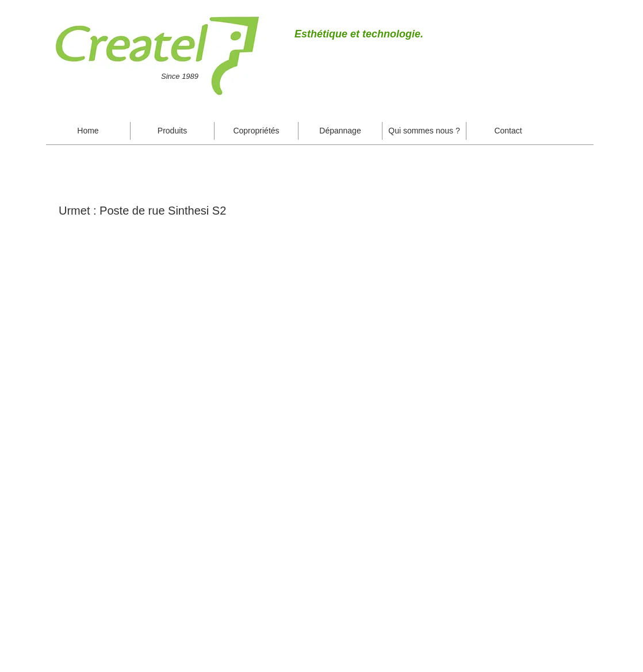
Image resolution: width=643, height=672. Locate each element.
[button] (172, 131)
